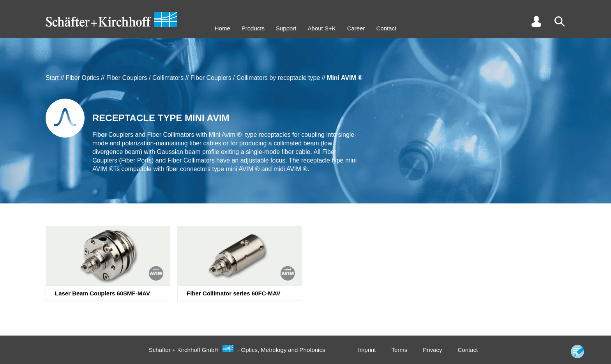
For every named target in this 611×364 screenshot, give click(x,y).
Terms (399, 350)
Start (52, 78)
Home (223, 28)
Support (286, 28)
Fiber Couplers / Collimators (145, 78)
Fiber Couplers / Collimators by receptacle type (255, 78)
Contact (387, 28)
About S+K (322, 28)
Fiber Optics (83, 78)
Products (253, 28)
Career (356, 28)
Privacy (432, 350)
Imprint (367, 350)
